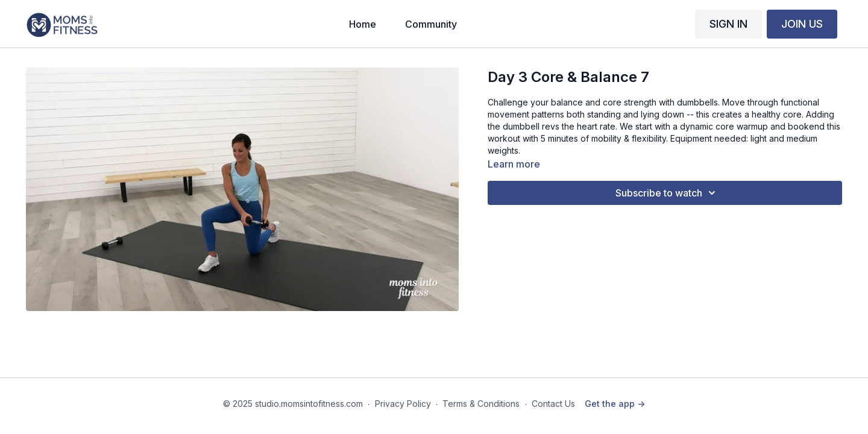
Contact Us (553, 404)
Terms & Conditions (481, 404)
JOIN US (802, 24)
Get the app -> (615, 404)
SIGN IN (728, 24)
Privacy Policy (403, 404)
